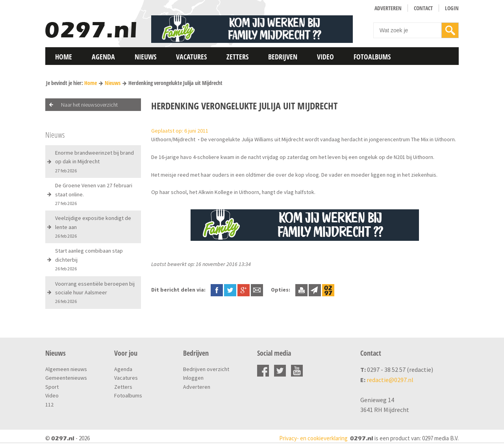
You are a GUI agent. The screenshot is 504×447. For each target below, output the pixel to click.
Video (325, 57)
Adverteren (388, 8)
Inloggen (193, 378)
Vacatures (191, 57)
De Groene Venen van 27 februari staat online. (94, 194)
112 (49, 405)
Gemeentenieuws (66, 378)
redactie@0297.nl (390, 380)
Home (64, 57)
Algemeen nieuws (66, 369)
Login (452, 8)
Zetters (237, 57)
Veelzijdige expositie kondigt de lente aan (93, 227)
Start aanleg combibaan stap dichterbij (89, 259)
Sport (52, 387)
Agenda (103, 57)
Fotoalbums (372, 57)
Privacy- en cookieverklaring (313, 438)
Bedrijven (283, 57)
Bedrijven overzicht (206, 369)
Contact (423, 8)
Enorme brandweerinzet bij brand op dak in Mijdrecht (94, 161)
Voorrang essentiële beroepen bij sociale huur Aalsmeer (95, 292)
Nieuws (145, 57)
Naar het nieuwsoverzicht (89, 105)
